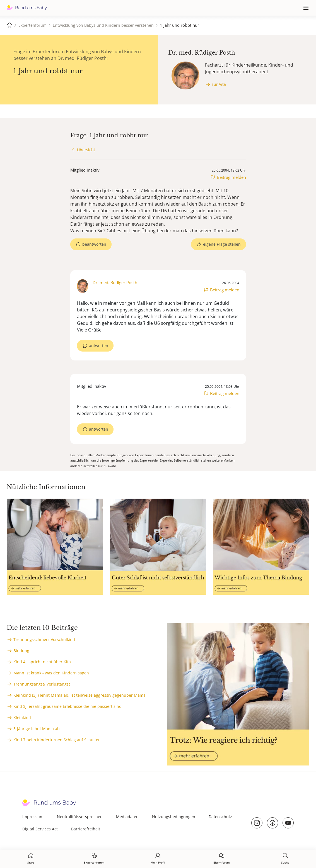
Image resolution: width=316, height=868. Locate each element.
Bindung (21, 651)
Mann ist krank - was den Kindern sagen (51, 673)
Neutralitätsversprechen (80, 817)
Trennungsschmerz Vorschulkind (44, 639)
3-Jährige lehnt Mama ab (37, 729)
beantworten (94, 244)
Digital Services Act (40, 829)
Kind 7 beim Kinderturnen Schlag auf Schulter (57, 740)
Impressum (33, 817)
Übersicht (86, 150)
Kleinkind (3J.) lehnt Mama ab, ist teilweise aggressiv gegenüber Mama (79, 695)
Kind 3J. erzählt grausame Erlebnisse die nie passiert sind (67, 706)
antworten (99, 346)
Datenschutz (220, 817)
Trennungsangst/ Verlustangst (42, 684)
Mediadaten (127, 817)
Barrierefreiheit (86, 829)
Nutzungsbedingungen (174, 817)
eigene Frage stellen (222, 244)
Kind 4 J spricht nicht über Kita (42, 662)
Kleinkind (22, 717)
